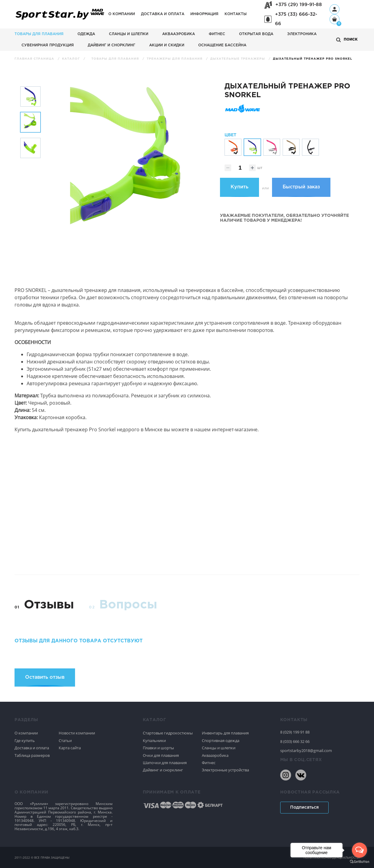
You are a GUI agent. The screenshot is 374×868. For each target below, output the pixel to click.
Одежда (86, 34)
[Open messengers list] (359, 850)
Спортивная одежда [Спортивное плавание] (221, 740)
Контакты (236, 14)
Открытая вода (256, 34)
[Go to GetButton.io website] (359, 862)
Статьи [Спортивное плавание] (65, 740)
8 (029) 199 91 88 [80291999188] (295, 732)
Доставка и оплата (163, 14)
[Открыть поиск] (347, 40)
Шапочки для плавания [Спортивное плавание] (165, 763)
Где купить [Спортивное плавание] (25, 740)
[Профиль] (335, 9)
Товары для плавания (39, 34)
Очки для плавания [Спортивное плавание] (161, 755)
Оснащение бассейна (222, 45)
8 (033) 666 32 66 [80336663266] (295, 741)
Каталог (72, 59)
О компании (122, 14)
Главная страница (35, 59)
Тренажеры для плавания (175, 59)
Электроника (302, 34)
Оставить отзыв (45, 677)
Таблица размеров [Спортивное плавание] (32, 755)
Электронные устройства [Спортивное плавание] (225, 770)
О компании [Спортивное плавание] (26, 733)
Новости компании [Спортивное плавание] (77, 733)
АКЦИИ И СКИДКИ (167, 45)
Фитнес (217, 34)
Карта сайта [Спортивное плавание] (70, 748)
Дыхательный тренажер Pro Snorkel (313, 59)
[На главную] (60, 20)
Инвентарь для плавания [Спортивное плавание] (225, 733)
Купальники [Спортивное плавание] (154, 740)
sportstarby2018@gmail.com (306, 750)
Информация (204, 14)
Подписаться (304, 807)
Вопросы (128, 605)
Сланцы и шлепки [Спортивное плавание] (219, 748)
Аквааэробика (179, 34)
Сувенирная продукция (48, 45)
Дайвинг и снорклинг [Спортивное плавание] (163, 770)
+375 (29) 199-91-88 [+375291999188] (299, 5)
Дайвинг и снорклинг (112, 45)
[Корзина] (335, 20)
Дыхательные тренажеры (238, 59)
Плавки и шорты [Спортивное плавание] (158, 748)
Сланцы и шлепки (129, 34)
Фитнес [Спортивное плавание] (209, 763)
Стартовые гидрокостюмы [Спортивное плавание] (168, 733)
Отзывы (49, 605)
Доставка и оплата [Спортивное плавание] (32, 748)
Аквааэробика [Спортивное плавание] (215, 755)
